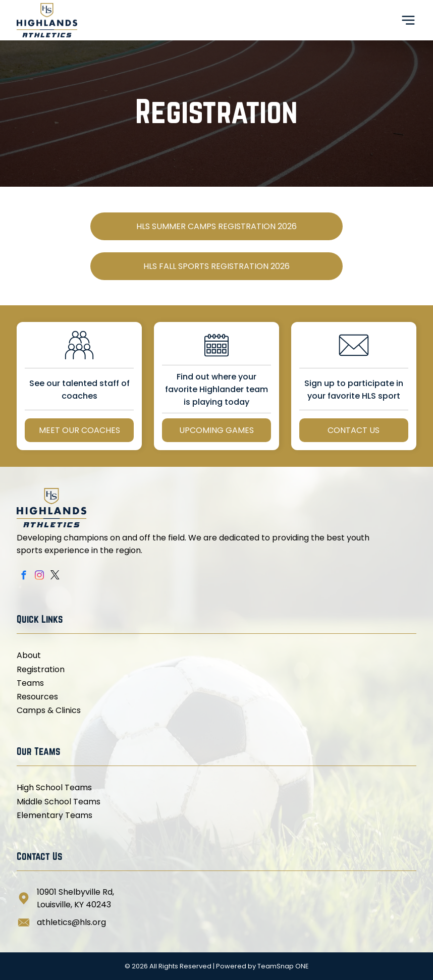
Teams (30, 683)
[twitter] (55, 577)
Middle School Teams (59, 802)
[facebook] (23, 577)
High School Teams (54, 787)
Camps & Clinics (49, 710)
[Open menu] (408, 20)
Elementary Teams (55, 815)
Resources (37, 697)
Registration (41, 669)
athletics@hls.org (71, 922)
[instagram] (39, 577)
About (29, 655)
